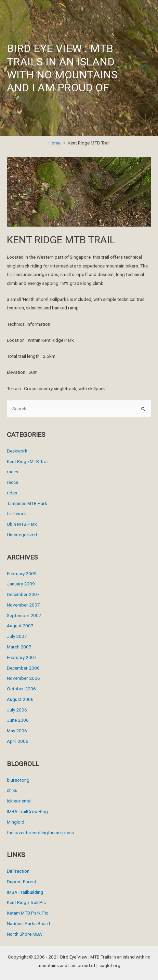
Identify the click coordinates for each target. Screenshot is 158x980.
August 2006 (20, 699)
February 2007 (22, 657)
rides (12, 493)
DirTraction (18, 871)
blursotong (18, 780)
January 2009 (21, 584)
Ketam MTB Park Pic (28, 913)
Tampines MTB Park (27, 503)
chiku (12, 790)
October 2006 (21, 689)
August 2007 (20, 626)
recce (12, 482)
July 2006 (17, 710)
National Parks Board (28, 923)
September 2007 (24, 615)
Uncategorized (22, 535)
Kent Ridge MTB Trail (28, 461)
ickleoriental (19, 801)
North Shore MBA (24, 934)
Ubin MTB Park (22, 524)
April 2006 (18, 741)
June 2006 (18, 720)
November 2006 (23, 678)
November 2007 (23, 605)
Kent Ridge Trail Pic (26, 902)
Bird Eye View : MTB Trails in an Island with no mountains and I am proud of (62, 68)
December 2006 (23, 668)
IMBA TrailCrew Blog (27, 811)
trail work (16, 514)
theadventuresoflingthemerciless (40, 832)
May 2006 (17, 731)
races (12, 472)
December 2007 (23, 594)
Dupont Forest (22, 882)
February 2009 (22, 573)
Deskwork (17, 451)
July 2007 (17, 636)
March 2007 (19, 647)
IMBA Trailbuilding (25, 892)
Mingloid (16, 822)
